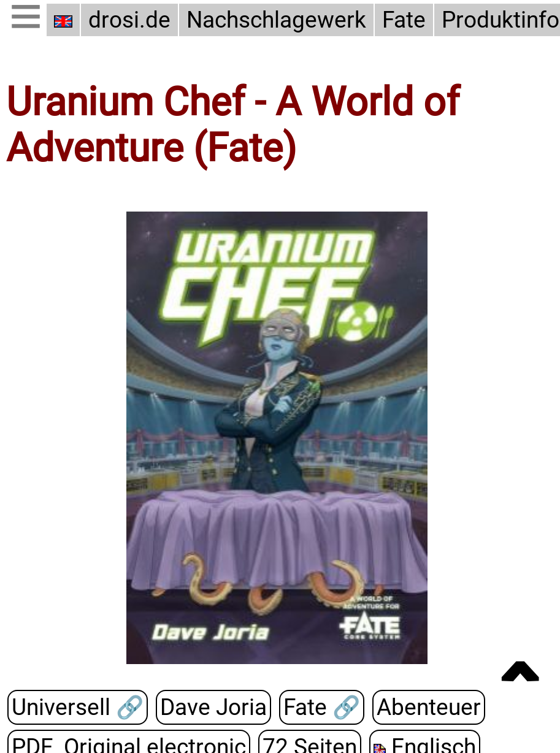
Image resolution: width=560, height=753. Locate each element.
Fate (400, 20)
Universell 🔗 (76, 707)
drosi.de (129, 20)
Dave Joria (209, 707)
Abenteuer (422, 707)
